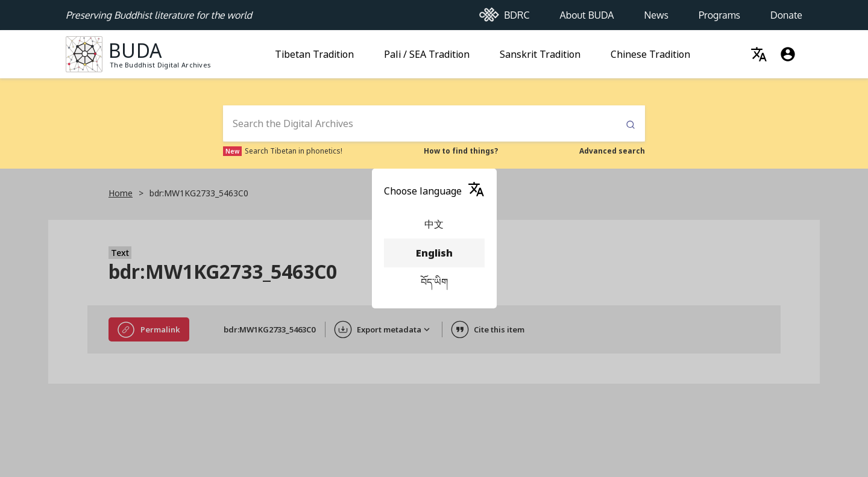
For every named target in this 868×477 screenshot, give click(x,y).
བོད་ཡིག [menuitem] (434, 282)
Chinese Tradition (650, 51)
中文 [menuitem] (434, 224)
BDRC (505, 12)
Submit (631, 125)
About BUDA (587, 11)
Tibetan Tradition (314, 51)
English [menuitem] (434, 253)
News (657, 11)
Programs (719, 11)
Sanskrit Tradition (540, 51)
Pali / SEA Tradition (427, 51)
